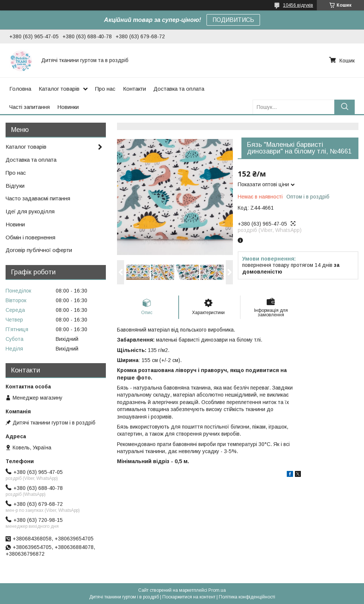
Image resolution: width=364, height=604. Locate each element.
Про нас (105, 89)
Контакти (134, 89)
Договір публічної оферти (39, 250)
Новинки (68, 107)
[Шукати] (344, 107)
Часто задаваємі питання (38, 198)
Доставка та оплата (179, 89)
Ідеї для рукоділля (30, 211)
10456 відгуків (298, 5)
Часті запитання (30, 107)
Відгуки (15, 186)
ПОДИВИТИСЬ (233, 20)
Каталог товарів (59, 89)
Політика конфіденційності (247, 597)
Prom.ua (217, 590)
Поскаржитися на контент (189, 597)
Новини (15, 224)
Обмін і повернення (30, 237)
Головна (20, 89)
